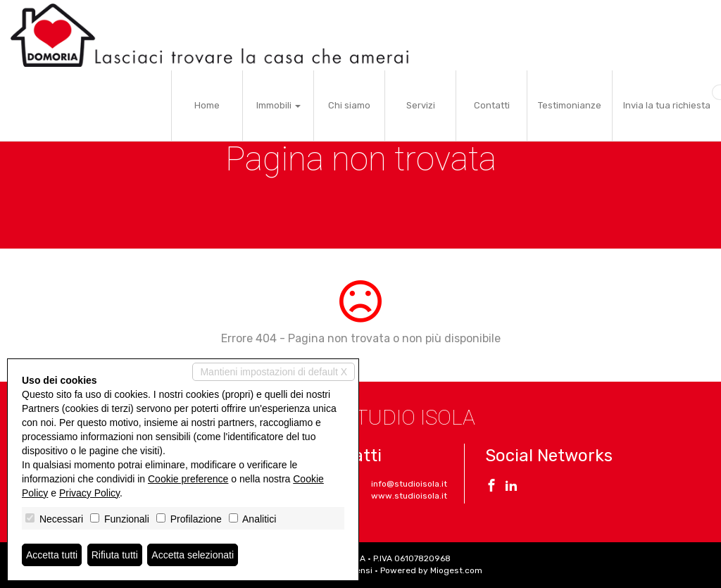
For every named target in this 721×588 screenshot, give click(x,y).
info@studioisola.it (409, 484)
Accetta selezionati (193, 555)
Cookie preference (188, 479)
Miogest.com (456, 570)
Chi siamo (349, 105)
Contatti (492, 105)
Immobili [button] (278, 105)
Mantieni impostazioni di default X (274, 372)
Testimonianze (570, 105)
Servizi (421, 105)
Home (207, 105)
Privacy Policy (89, 493)
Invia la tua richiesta (667, 105)
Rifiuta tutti (115, 555)
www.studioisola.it (409, 496)
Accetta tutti (52, 555)
